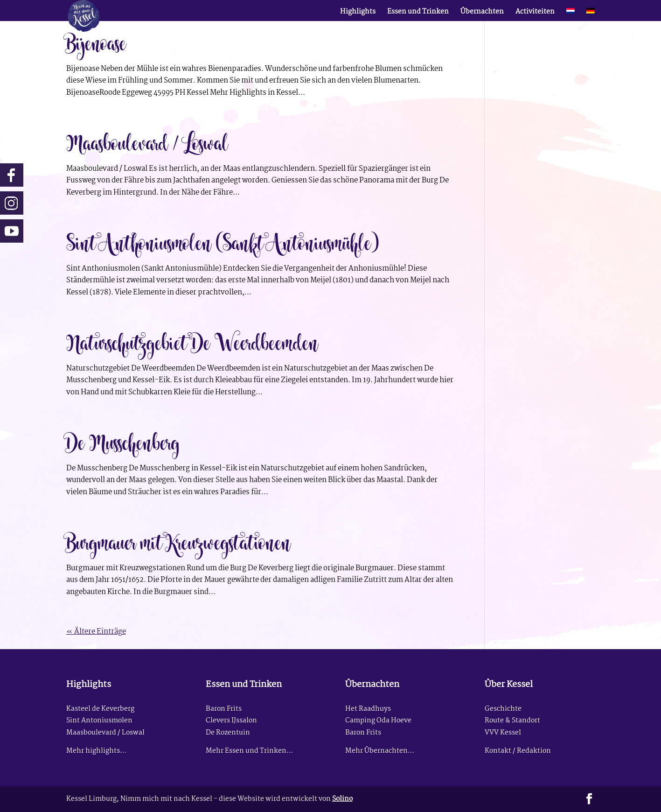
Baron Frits (224, 709)
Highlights (358, 13)
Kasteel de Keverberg (100, 709)
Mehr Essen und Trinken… (249, 751)
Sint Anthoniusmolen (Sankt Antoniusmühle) (223, 242)
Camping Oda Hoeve (378, 721)
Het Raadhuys (368, 709)
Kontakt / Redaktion (518, 751)
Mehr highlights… (96, 751)
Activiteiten (535, 13)
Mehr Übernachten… (380, 751)
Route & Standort (512, 721)
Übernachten (482, 13)
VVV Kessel (503, 733)
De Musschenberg (123, 442)
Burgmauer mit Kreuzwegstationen (179, 542)
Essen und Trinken (418, 13)
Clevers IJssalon (231, 721)
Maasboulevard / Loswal (147, 142)
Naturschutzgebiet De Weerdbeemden (192, 342)
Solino (342, 799)
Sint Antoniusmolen (99, 721)
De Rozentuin (228, 733)
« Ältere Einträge (96, 632)
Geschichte (503, 709)
